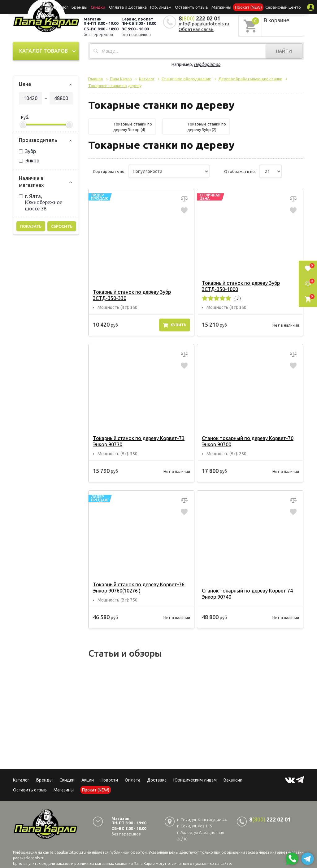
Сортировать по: (109, 171)
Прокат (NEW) (243, 7)
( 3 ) (237, 298)
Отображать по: (240, 171)
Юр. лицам (162, 7)
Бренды (86, 7)
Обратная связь (196, 29)
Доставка (157, 780)
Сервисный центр (276, 7)
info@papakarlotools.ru (204, 24)
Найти (284, 51)
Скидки (67, 780)
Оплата (132, 780)
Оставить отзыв (190, 7)
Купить (175, 325)
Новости (109, 780)
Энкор (29, 161)
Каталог (68, 7)
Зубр (27, 151)
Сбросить (62, 226)
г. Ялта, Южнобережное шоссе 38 (41, 202)
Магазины (64, 790)
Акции (88, 780)
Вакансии (233, 780)
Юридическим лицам (195, 780)
